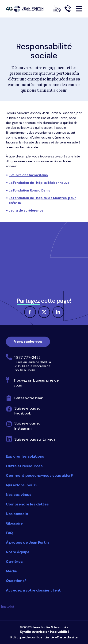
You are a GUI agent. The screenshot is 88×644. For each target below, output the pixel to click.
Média (11, 571)
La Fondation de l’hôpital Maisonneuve (39, 183)
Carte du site (67, 637)
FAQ (9, 533)
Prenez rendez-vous (28, 342)
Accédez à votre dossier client (33, 590)
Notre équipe (18, 552)
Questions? (16, 581)
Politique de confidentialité (32, 637)
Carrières (14, 562)
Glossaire (14, 523)
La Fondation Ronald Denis (29, 190)
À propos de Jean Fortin (27, 542)
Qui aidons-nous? (22, 485)
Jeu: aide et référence (26, 210)
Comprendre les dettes (27, 504)
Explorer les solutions (25, 456)
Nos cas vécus (19, 495)
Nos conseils (17, 514)
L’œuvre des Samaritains (28, 175)
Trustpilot (7, 606)
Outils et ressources (24, 466)
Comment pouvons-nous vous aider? (39, 475)
